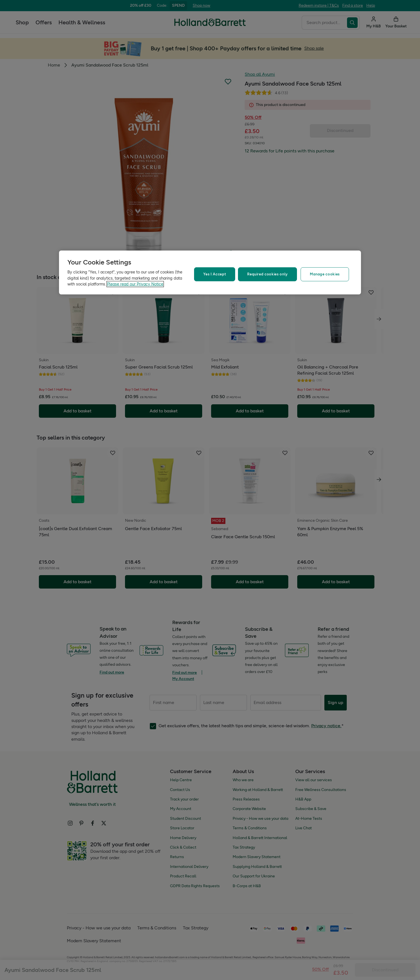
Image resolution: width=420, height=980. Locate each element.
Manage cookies (325, 274)
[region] (210, 272)
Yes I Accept (215, 274)
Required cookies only (267, 274)
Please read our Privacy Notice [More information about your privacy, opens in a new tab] (135, 284)
